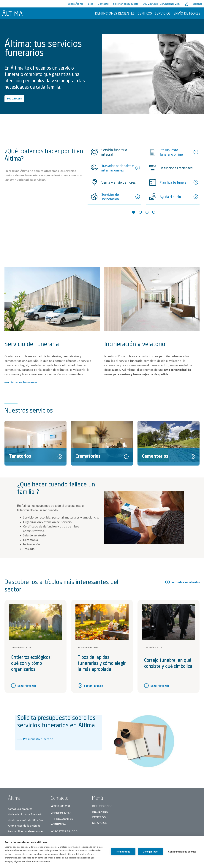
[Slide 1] (134, 212)
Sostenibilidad (66, 831)
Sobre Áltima (76, 4)
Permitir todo (123, 852)
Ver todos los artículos (186, 582)
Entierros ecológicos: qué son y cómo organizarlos (31, 664)
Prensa (60, 824)
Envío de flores (187, 14)
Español (197, 4)
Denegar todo (150, 852)
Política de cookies (41, 862)
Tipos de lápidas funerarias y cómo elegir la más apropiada (102, 664)
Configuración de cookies (182, 852)
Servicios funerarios (24, 382)
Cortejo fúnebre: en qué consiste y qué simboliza (168, 664)
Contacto (103, 4)
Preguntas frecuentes (64, 816)
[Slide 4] (154, 212)
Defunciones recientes (115, 14)
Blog (91, 4)
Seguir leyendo (27, 686)
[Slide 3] (147, 212)
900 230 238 (14, 99)
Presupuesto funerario (38, 739)
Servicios (163, 14)
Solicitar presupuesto (126, 4)
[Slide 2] (140, 212)
